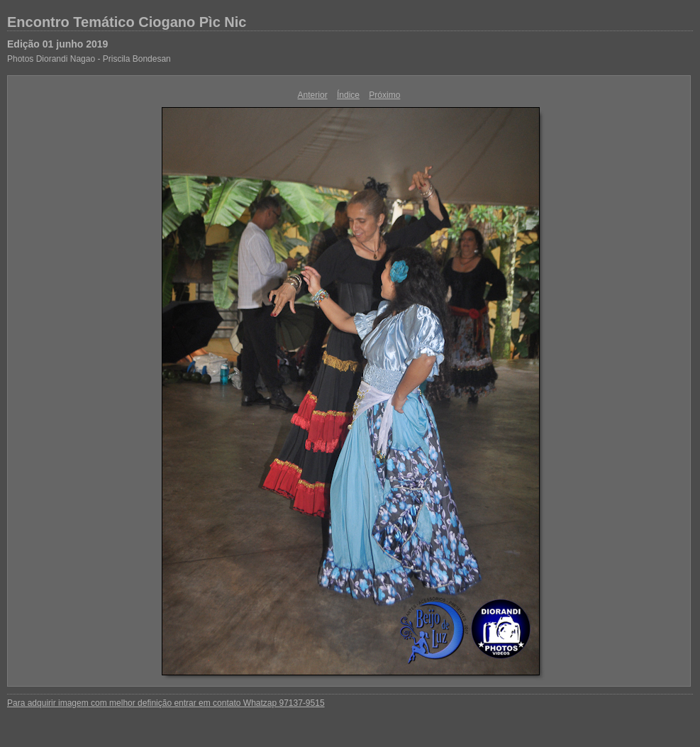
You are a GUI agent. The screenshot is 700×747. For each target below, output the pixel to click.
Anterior (313, 95)
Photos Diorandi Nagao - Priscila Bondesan (89, 59)
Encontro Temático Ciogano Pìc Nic (127, 22)
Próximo (384, 95)
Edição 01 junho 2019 (57, 44)
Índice (348, 95)
